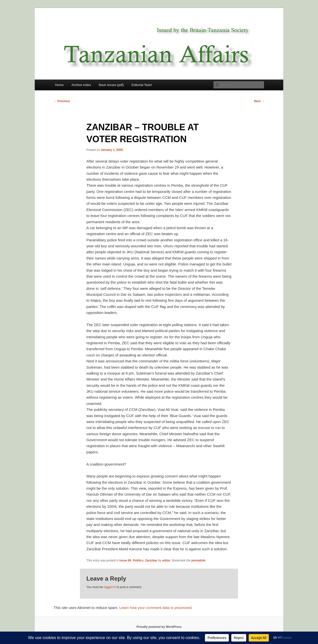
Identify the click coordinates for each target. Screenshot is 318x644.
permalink (198, 560)
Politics (138, 560)
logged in (110, 587)
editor (166, 560)
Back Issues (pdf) (111, 85)
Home (59, 85)
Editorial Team (142, 85)
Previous (62, 101)
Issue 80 (125, 560)
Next (259, 101)
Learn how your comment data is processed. (156, 608)
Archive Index (81, 85)
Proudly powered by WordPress (159, 627)
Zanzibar (151, 560)
